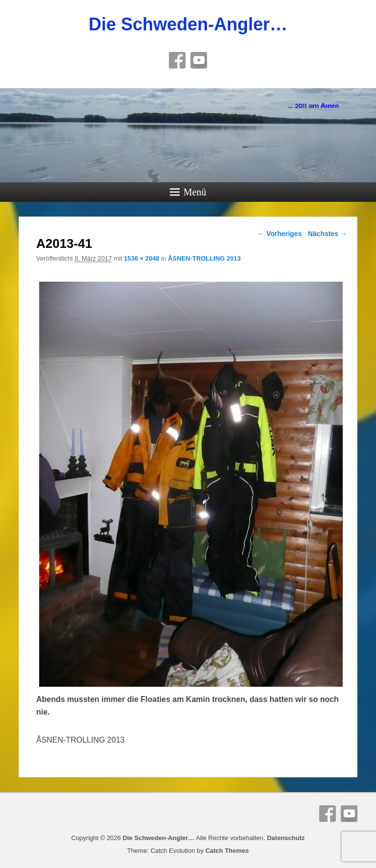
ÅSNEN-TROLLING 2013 (204, 258)
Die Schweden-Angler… (188, 24)
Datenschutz (286, 838)
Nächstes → (328, 234)
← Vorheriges (280, 234)
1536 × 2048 (142, 258)
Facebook (177, 60)
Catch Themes (227, 851)
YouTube (199, 60)
